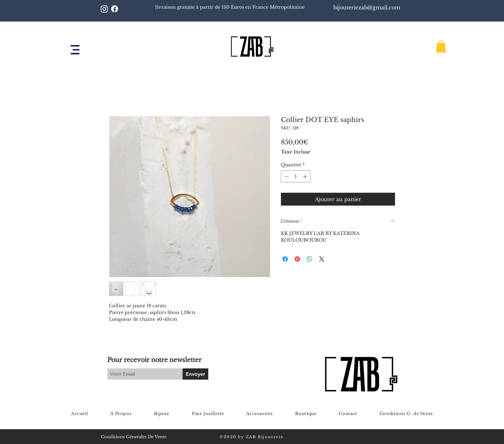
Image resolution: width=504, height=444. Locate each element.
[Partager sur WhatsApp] (310, 259)
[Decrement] (286, 176)
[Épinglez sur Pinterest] (297, 259)
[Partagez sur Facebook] (285, 259)
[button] (75, 50)
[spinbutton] (296, 176)
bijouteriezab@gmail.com (368, 7)
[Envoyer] (195, 374)
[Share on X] (322, 259)
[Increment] (306, 176)
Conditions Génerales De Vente (134, 437)
